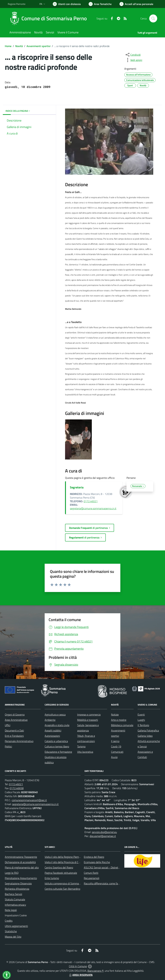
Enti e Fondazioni (14, 736)
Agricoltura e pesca (55, 715)
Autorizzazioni (52, 736)
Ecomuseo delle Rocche (97, 862)
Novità (19, 46)
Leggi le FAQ (12, 873)
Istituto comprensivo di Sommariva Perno (67, 883)
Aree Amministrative (16, 720)
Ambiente (50, 720)
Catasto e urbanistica (56, 741)
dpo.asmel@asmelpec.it (103, 836)
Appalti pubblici (53, 730)
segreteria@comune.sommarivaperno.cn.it (93, 508)
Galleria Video (145, 736)
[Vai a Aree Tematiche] (100, 4)
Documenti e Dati (14, 730)
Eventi (141, 715)
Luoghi (141, 720)
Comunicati (117, 752)
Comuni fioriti (91, 873)
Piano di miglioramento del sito (22, 867)
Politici (8, 746)
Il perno (115, 741)
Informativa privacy (15, 905)
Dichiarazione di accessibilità (20, 862)
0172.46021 (91, 501)
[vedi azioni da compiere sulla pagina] (134, 60)
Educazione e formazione (58, 752)
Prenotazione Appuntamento (21, 878)
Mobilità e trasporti (88, 720)
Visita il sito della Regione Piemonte (64, 857)
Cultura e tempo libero (57, 746)
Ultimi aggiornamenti (16, 926)
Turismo (81, 746)
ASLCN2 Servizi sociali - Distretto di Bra (106, 867)
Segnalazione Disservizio (18, 883)
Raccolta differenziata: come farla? (103, 883)
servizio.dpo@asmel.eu (104, 832)
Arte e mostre (119, 720)
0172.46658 (17, 788)
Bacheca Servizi (13, 894)
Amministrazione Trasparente (21, 857)
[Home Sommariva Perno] (49, 18)
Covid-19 (116, 746)
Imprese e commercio (89, 715)
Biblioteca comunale (122, 725)
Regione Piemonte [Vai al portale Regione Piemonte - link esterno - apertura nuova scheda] (17, 4)
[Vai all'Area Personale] (136, 4)
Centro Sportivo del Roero (59, 867)
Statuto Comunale (15, 899)
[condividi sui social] (133, 55)
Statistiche (11, 931)
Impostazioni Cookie (16, 915)
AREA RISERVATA (81, 975)
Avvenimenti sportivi (39, 46)
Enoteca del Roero (94, 857)
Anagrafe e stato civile (57, 725)
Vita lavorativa (85, 752)
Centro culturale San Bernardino (62, 889)
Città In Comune (78, 966)
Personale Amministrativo (19, 741)
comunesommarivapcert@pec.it (29, 800)
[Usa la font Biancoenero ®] (67, 4)
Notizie (115, 715)
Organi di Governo (15, 715)
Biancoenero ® (96, 971)
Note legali (11, 910)
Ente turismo (52, 878)
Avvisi (114, 757)
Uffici (8, 725)
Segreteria (77, 487)
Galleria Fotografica (148, 730)
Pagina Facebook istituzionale (61, 873)
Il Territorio (143, 725)
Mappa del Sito (13, 937)
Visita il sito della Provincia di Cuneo (64, 862)
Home (8, 46)
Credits (9, 921)
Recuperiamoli (92, 878)
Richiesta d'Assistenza (17, 889)
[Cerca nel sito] (153, 18)
